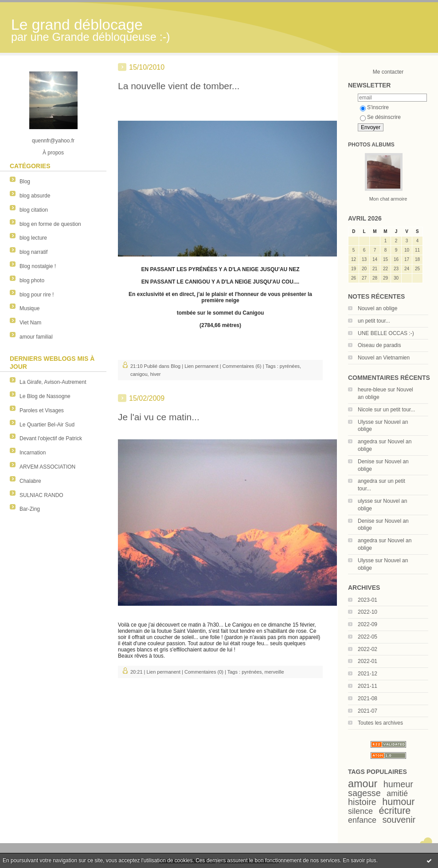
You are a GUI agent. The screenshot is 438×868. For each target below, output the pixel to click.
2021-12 (368, 674)
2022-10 (368, 612)
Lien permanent (201, 366)
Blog (25, 181)
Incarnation (33, 453)
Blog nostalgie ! (38, 266)
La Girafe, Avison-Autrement (53, 382)
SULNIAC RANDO (41, 495)
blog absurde (35, 196)
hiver (156, 374)
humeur (398, 784)
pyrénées (290, 366)
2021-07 (368, 711)
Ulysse (366, 422)
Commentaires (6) (242, 366)
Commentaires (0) (204, 672)
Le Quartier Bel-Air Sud (47, 425)
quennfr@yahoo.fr (53, 141)
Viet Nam (30, 323)
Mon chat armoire (388, 199)
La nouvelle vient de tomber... (179, 86)
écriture (395, 811)
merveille (274, 672)
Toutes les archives (380, 723)
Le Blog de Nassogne (45, 396)
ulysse (365, 501)
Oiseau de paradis (379, 345)
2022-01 (368, 661)
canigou (139, 374)
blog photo (32, 280)
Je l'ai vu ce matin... (159, 417)
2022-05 (368, 637)
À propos (53, 153)
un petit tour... (374, 321)
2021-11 (368, 686)
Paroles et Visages (42, 410)
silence (360, 811)
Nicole (365, 410)
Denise (366, 462)
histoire (362, 802)
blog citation (34, 210)
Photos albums (371, 145)
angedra (368, 442)
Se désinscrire (380, 117)
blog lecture (33, 238)
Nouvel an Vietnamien (384, 358)
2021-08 (368, 698)
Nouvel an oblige (377, 308)
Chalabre (30, 481)
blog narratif (33, 252)
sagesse (364, 793)
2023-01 (368, 600)
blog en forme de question (50, 224)
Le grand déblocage (77, 25)
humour (398, 802)
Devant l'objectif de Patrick (51, 438)
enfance (362, 820)
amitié (397, 793)
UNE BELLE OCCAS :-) (386, 333)
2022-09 (368, 624)
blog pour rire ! (37, 295)
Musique (29, 308)
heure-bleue (372, 390)
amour (363, 784)
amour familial (36, 337)
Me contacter (388, 72)
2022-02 (368, 649)
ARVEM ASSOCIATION (47, 467)
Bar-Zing (30, 509)
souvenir (399, 820)
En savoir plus (359, 860)
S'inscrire (374, 107)
